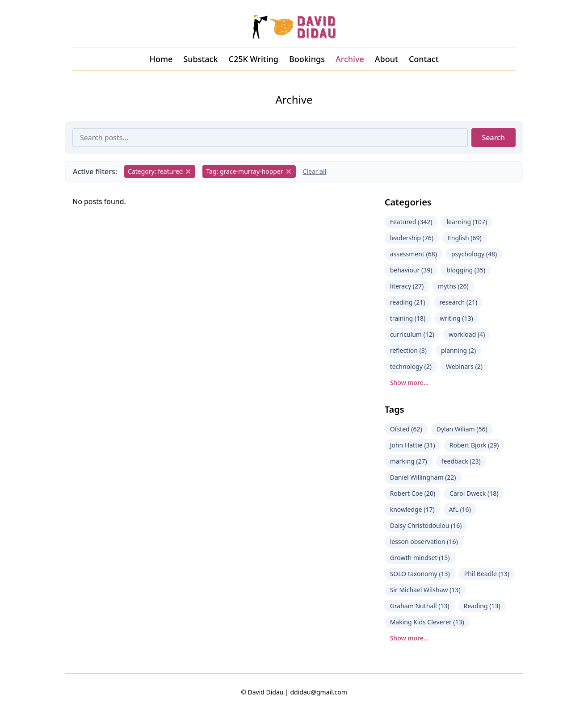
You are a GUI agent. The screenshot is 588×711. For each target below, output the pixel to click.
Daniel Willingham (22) (423, 477)
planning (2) (458, 350)
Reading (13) (482, 606)
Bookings (307, 59)
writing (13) (456, 318)
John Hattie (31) (413, 445)
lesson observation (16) (424, 542)
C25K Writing (253, 59)
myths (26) (453, 286)
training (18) (408, 318)
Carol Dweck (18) (474, 493)
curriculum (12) (412, 334)
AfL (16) (460, 509)
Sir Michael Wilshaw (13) (425, 590)
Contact (424, 59)
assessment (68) (414, 254)
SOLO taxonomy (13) (420, 574)
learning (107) (467, 222)
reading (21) (408, 302)
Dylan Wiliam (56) (462, 429)
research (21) (458, 302)
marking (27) (409, 461)
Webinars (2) (464, 366)
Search (493, 138)
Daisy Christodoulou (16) (426, 525)
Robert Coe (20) (413, 493)
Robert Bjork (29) (474, 445)
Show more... (409, 383)
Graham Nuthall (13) (420, 606)
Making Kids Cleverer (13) (427, 622)
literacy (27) (407, 286)
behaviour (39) (411, 270)
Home (161, 59)
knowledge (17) (412, 509)
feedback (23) (461, 461)
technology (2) (411, 366)
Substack (200, 59)
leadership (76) (412, 238)
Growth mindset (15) (420, 558)
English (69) (465, 238)
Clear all (315, 171)
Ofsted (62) (406, 429)
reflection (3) (408, 350)
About (386, 59)
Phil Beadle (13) (487, 574)
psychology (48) (474, 254)
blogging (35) (466, 270)
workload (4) (467, 334)
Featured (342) (411, 222)
